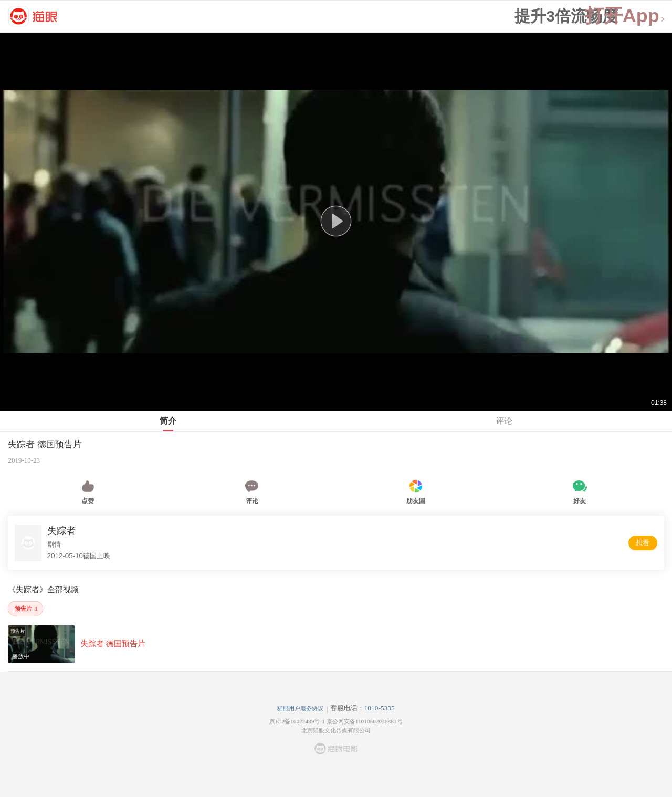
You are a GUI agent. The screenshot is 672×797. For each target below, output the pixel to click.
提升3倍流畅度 (566, 16)
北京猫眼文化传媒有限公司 (336, 730)
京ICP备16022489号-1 (297, 721)
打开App (625, 16)
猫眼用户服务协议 (300, 708)
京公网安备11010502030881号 (365, 721)
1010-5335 (380, 708)
